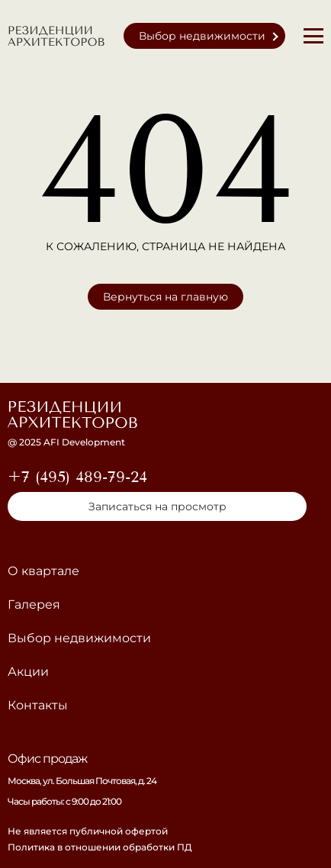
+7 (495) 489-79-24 (77, 477)
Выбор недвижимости (202, 36)
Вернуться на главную (165, 297)
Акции (28, 672)
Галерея (34, 604)
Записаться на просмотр (157, 506)
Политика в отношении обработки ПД (100, 847)
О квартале (43, 571)
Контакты (38, 705)
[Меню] (313, 36)
